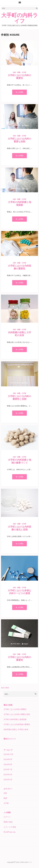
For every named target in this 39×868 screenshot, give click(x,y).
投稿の (8, 822)
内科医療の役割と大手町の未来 (16, 729)
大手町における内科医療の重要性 (17, 724)
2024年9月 (8, 759)
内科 (14, 72)
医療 (19, 72)
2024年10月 (8, 754)
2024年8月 (8, 764)
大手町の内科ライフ (20, 18)
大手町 (24, 72)
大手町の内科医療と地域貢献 (15, 719)
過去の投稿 (5, 688)
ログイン (7, 817)
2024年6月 (8, 774)
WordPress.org (9, 832)
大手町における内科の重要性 (15, 709)
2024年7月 (8, 769)
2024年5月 (8, 780)
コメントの (10, 827)
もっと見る (19, 92)
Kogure (26, 62)
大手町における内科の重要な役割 (17, 714)
